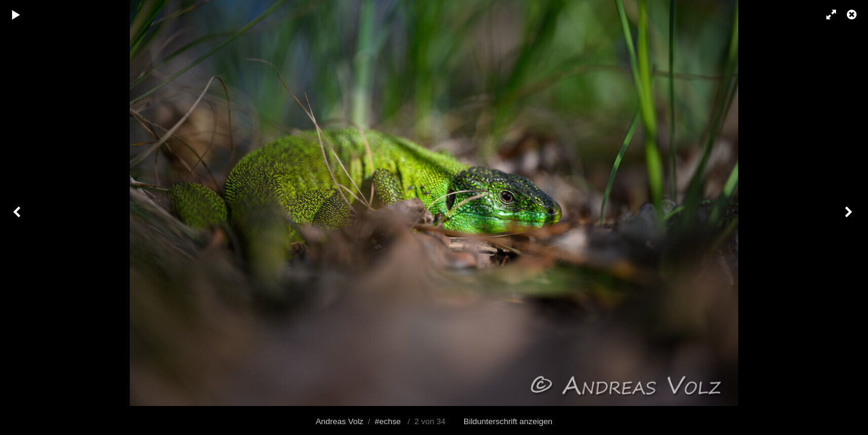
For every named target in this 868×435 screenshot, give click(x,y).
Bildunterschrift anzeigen (508, 421)
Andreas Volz (340, 421)
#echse (388, 421)
